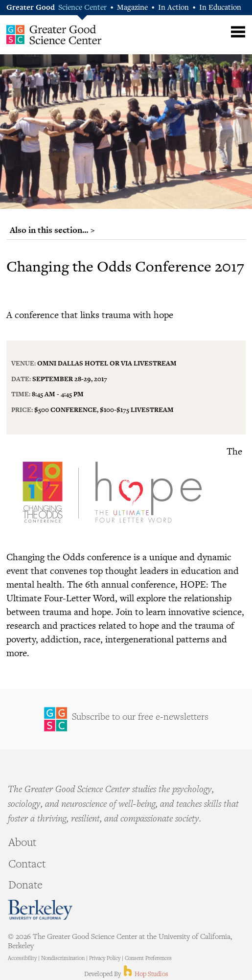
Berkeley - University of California (40, 910)
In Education (220, 8)
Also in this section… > (52, 230)
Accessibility (22, 959)
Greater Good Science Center (54, 34)
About (22, 843)
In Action (173, 8)
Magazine (132, 8)
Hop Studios (145, 975)
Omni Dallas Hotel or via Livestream (107, 363)
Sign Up (126, 719)
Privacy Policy (105, 959)
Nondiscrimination (63, 959)
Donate (25, 886)
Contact (27, 865)
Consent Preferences (148, 959)
